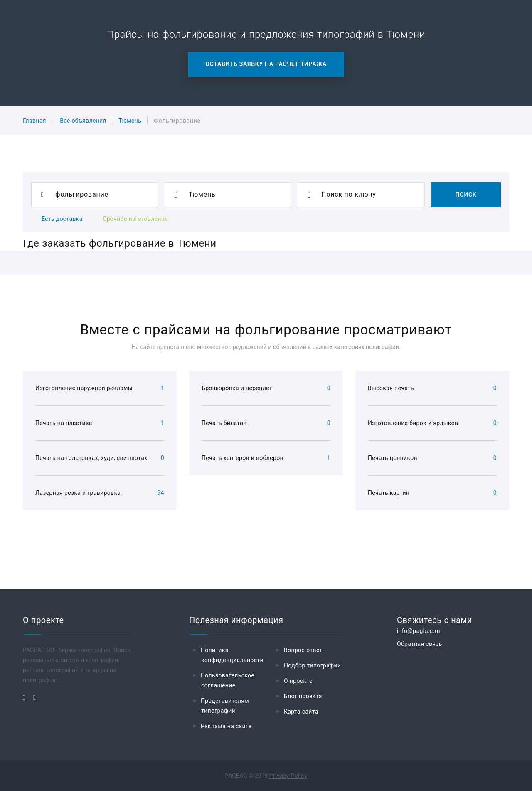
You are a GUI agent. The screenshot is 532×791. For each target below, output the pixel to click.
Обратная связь (420, 644)
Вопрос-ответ (303, 650)
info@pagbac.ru (419, 631)
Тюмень (130, 121)
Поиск (466, 195)
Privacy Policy (288, 776)
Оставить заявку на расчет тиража (266, 64)
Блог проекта (303, 696)
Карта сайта (301, 712)
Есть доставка (62, 219)
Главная (34, 121)
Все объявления (83, 121)
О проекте (298, 681)
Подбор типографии (313, 665)
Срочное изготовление (135, 219)
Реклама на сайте (226, 726)
